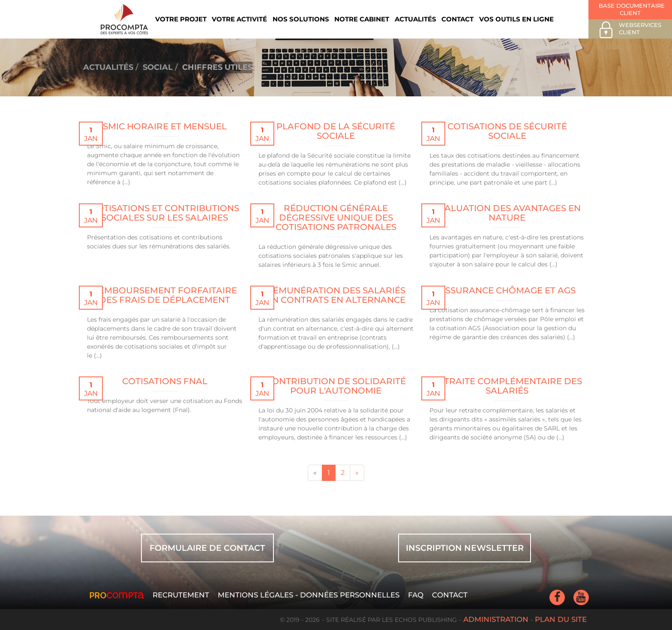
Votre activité (239, 19)
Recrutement (181, 595)
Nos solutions (301, 19)
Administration (496, 619)
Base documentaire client (631, 9)
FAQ (416, 595)
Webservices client (629, 30)
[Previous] (315, 473)
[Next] (357, 473)
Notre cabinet (362, 19)
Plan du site (561, 619)
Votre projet (181, 19)
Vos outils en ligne (516, 19)
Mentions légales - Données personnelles (309, 595)
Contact (457, 19)
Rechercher (565, 19)
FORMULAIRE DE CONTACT (207, 548)
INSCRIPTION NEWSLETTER (465, 548)
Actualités (415, 19)
